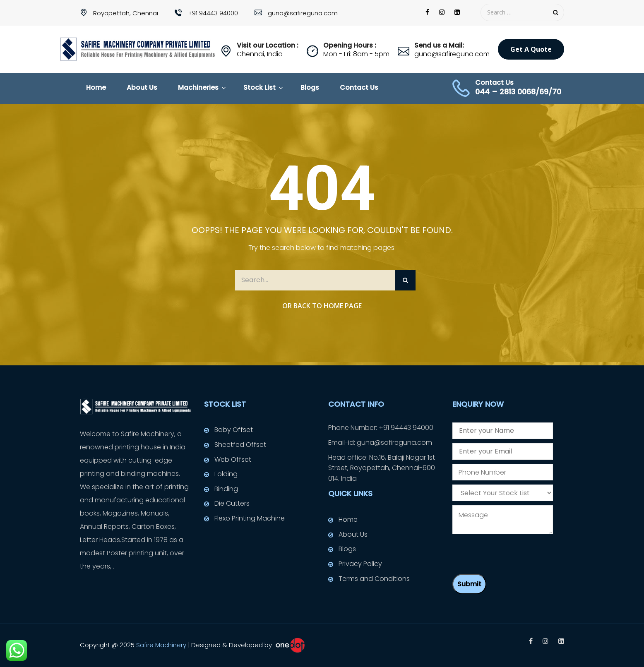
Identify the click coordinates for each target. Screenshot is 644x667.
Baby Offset (234, 430)
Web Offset (233, 459)
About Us (142, 88)
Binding (226, 489)
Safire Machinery (161, 644)
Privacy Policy (360, 564)
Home (96, 88)
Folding (226, 474)
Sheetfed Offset (240, 445)
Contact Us (359, 88)
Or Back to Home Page (322, 306)
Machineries (198, 88)
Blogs (310, 88)
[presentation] (515, 554)
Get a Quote (531, 49)
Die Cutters (232, 503)
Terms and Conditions (374, 579)
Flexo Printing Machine (250, 518)
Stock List (260, 88)
